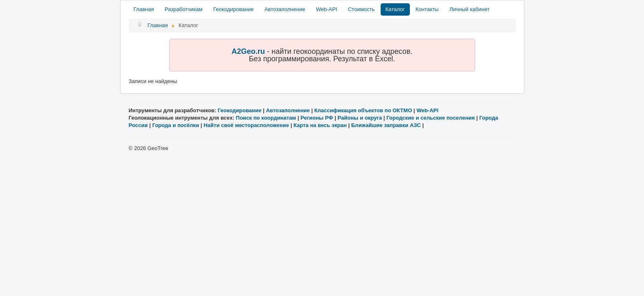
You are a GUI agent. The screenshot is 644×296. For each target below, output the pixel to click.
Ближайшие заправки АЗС (386, 125)
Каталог (395, 9)
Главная (144, 9)
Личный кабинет (470, 9)
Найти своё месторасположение (246, 125)
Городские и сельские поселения (431, 118)
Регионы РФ (317, 118)
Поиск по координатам (266, 118)
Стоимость (361, 9)
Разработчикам (184, 9)
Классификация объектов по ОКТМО (363, 110)
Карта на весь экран (320, 125)
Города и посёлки (176, 125)
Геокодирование (233, 9)
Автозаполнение (285, 9)
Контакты (427, 9)
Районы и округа (360, 118)
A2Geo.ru (248, 51)
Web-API (327, 9)
